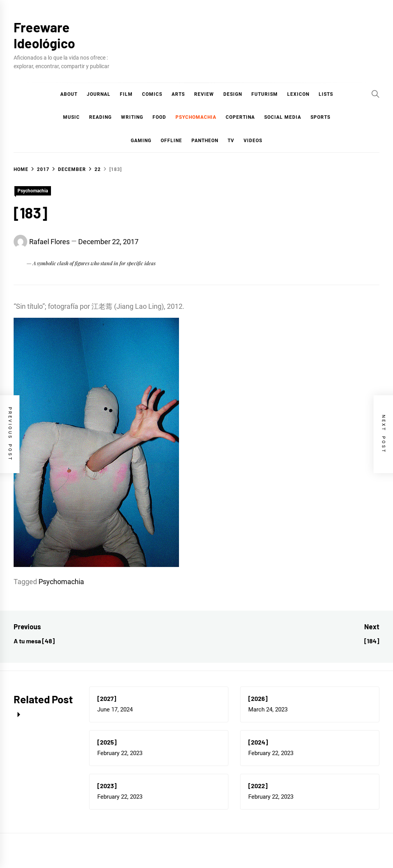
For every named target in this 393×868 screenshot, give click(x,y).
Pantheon (205, 141)
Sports (320, 117)
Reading (100, 117)
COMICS (152, 94)
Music (71, 117)
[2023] (107, 786)
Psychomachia (196, 117)
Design (233, 94)
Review (204, 94)
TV (231, 141)
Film (126, 94)
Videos (253, 141)
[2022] (258, 786)
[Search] (375, 94)
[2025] (107, 742)
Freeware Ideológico (44, 35)
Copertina (240, 117)
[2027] (107, 698)
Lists (326, 94)
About (69, 94)
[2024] (258, 742)
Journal (99, 94)
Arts (178, 94)
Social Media (283, 117)
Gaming (141, 141)
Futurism (265, 94)
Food (159, 117)
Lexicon (298, 94)
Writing (132, 117)
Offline (171, 141)
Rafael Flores (49, 242)
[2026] (258, 698)
